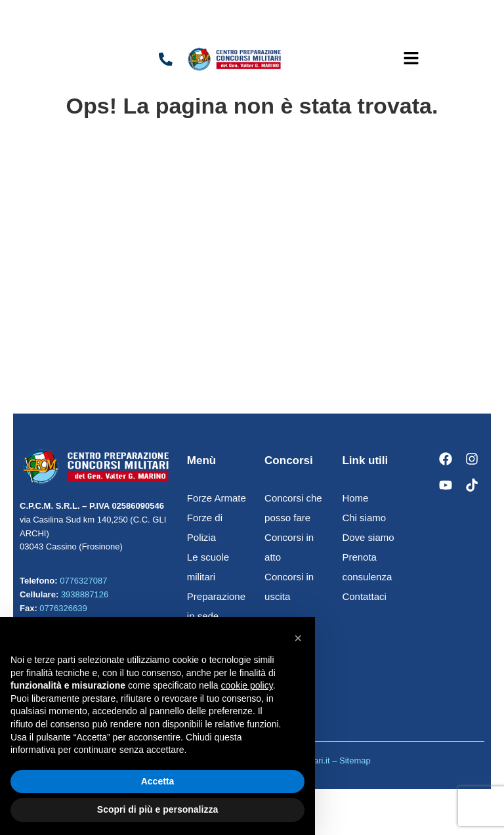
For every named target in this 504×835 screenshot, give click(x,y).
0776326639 (63, 608)
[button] (411, 59)
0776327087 (83, 581)
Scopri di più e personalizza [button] (157, 809)
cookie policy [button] (247, 685)
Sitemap (355, 760)
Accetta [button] (158, 781)
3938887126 (85, 594)
